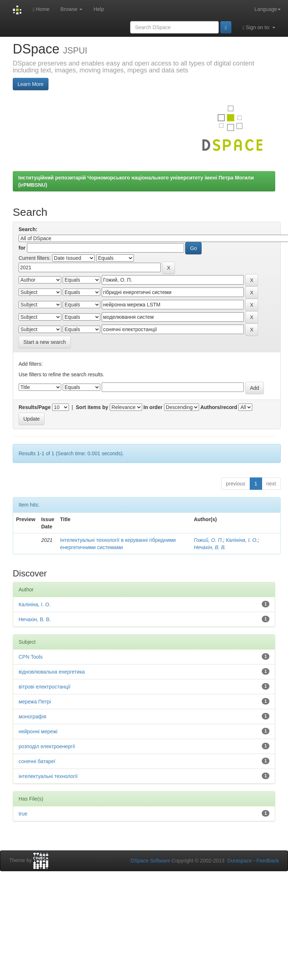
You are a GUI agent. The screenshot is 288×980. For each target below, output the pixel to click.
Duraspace (240, 861)
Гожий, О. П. (209, 540)
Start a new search (45, 342)
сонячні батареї (37, 761)
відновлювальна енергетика (52, 672)
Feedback (268, 861)
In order (153, 407)
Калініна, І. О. (242, 540)
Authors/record (219, 407)
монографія (32, 717)
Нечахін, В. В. (210, 547)
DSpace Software (150, 861)
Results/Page (35, 407)
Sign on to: (259, 27)
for (22, 248)
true (23, 814)
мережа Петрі (35, 702)
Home (41, 9)
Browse (72, 9)
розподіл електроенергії (47, 746)
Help (99, 9)
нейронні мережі (38, 731)
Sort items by (92, 407)
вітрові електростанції (44, 687)
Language (268, 9)
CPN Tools (31, 657)
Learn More (31, 84)
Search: (28, 229)
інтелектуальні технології (48, 776)
